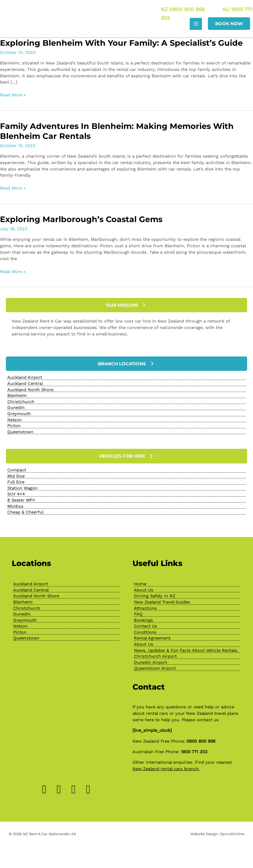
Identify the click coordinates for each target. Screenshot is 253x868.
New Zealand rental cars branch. (166, 770)
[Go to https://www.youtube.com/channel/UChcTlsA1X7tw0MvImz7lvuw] (88, 790)
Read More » (13, 96)
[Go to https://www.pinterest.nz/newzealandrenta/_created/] (74, 790)
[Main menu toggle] (196, 24)
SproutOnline (232, 834)
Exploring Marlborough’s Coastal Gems (81, 220)
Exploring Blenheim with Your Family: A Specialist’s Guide (121, 44)
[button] (229, 24)
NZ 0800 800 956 (182, 9)
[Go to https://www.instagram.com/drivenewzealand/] (59, 790)
